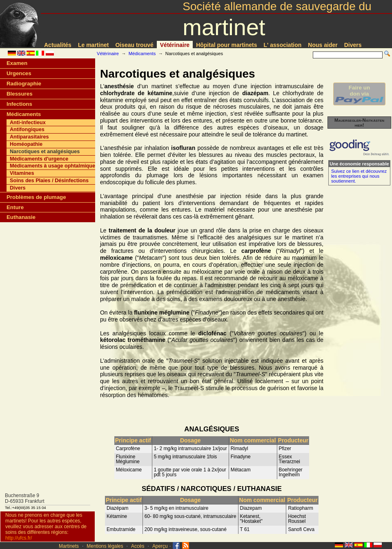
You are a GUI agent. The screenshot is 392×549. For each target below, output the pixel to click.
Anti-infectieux (28, 123)
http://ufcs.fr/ (19, 538)
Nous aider (323, 45)
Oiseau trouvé (134, 45)
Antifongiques (27, 129)
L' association (283, 45)
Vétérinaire (175, 45)
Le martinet (93, 45)
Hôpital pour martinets (226, 45)
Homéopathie (26, 144)
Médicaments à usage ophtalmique (52, 166)
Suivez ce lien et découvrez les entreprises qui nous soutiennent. (359, 176)
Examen (17, 63)
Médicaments (142, 54)
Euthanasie (21, 217)
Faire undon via (359, 94)
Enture (15, 207)
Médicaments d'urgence (39, 159)
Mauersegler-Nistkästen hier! (359, 123)
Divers (353, 45)
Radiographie (24, 84)
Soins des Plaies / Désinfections (49, 181)
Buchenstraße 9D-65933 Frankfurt (25, 498)
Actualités (58, 45)
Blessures (20, 94)
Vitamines (22, 173)
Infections (19, 104)
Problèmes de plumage (36, 197)
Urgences (19, 73)
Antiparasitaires (29, 137)
